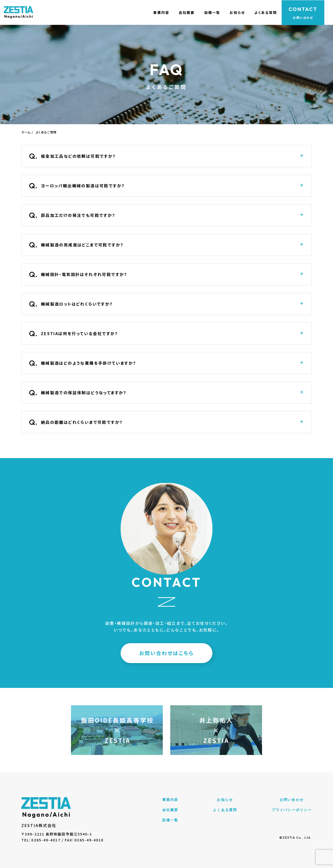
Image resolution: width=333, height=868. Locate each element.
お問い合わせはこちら (166, 653)
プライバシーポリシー (292, 810)
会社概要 (183, 12)
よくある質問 (263, 12)
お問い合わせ (292, 800)
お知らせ (235, 12)
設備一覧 (209, 12)
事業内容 (157, 12)
